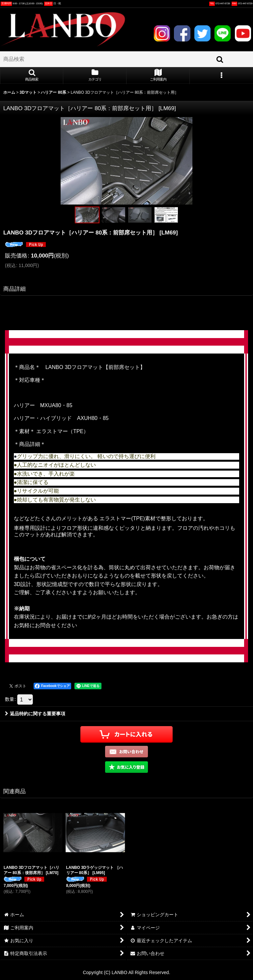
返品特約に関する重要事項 (35, 714)
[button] (32, 76)
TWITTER (202, 33)
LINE (223, 33)
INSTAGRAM (162, 33)
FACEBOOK (182, 33)
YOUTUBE (243, 33)
